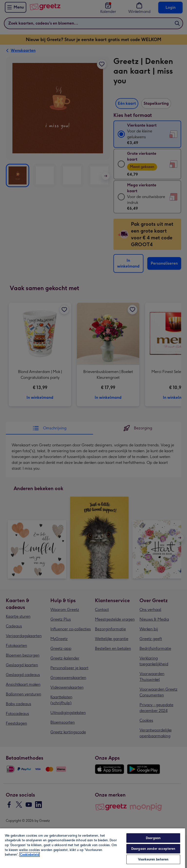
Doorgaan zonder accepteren (153, 849)
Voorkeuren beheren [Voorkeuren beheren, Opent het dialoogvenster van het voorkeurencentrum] (153, 859)
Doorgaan (153, 838)
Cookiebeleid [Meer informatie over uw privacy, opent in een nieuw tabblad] (30, 855)
